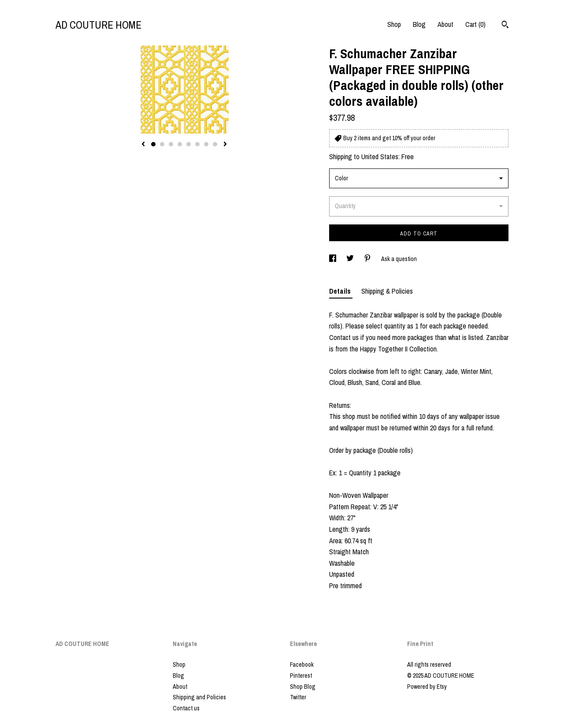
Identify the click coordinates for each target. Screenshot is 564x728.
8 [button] (215, 144)
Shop (394, 24)
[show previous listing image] (143, 145)
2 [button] (162, 144)
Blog (419, 24)
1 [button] (153, 144)
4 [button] (180, 144)
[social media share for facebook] (333, 259)
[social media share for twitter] (351, 259)
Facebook (302, 665)
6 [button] (197, 144)
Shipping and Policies (199, 697)
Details (341, 291)
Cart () (475, 24)
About (445, 24)
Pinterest (301, 676)
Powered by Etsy (427, 687)
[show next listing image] (225, 145)
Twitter (298, 697)
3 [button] (171, 144)
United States (380, 157)
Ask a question (399, 259)
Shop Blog (303, 687)
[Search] (505, 26)
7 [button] (206, 144)
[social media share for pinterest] (368, 259)
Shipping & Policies (387, 291)
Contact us (186, 708)
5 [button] (189, 144)
